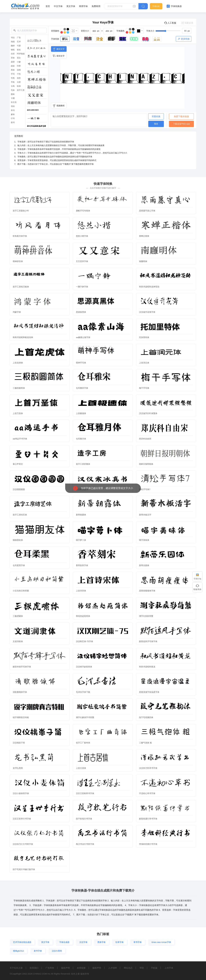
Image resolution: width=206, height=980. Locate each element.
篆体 (13, 114)
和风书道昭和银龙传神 (23, 337)
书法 (13, 38)
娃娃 (13, 66)
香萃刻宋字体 (82, 565)
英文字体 (71, 6)
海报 (13, 42)
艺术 (19, 42)
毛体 (13, 90)
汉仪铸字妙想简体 (84, 667)
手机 (13, 82)
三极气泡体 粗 (145, 743)
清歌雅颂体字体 (20, 692)
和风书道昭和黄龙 (147, 667)
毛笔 (13, 78)
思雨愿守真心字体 (147, 211)
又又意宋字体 (82, 261)
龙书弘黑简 (18, 768)
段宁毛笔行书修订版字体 (24, 869)
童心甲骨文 (18, 464)
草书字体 (138, 942)
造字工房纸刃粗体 (21, 287)
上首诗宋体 (81, 591)
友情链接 (81, 968)
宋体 (13, 58)
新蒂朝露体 (81, 515)
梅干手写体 (144, 388)
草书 (13, 110)
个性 (19, 74)
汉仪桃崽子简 (19, 743)
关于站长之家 (16, 968)
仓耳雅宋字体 (82, 388)
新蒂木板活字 (145, 515)
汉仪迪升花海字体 (147, 312)
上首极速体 (81, 413)
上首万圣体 (18, 413)
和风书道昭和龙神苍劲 (149, 287)
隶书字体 (38, 951)
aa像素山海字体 (83, 337)
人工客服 (170, 23)
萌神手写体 (81, 363)
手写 (13, 74)
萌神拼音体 (18, 261)
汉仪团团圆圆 (19, 489)
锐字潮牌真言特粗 (21, 717)
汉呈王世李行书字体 (22, 819)
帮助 (142, 968)
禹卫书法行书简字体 (85, 844)
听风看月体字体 (20, 236)
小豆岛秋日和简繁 (21, 591)
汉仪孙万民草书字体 (148, 768)
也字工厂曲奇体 (83, 743)
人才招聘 (112, 968)
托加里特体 (144, 337)
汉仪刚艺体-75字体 (84, 641)
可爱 (19, 46)
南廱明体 (143, 261)
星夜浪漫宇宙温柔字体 (149, 692)
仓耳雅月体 (81, 439)
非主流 (14, 102)
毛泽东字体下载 (83, 692)
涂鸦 (19, 70)
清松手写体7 (145, 489)
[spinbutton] (187, 31)
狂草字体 (119, 942)
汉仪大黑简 (57, 951)
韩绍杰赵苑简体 (83, 616)
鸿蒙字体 (17, 312)
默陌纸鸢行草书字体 (148, 819)
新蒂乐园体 (144, 565)
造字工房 (21, 90)
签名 (19, 50)
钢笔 (13, 50)
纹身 (19, 86)
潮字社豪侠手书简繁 (85, 717)
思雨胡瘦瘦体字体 (147, 591)
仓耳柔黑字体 (19, 565)
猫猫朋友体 (18, 540)
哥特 (13, 106)
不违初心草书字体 (147, 793)
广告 (19, 38)
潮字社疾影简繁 (146, 616)
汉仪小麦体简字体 (21, 793)
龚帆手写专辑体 (83, 211)
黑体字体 (101, 942)
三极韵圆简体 (19, 388)
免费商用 (96, 6)
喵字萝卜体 (81, 540)
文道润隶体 (18, 641)
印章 (19, 66)
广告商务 (50, 968)
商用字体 (83, 6)
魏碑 (13, 46)
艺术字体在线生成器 (22, 942)
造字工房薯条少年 (21, 211)
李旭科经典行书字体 (148, 844)
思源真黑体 (81, 312)
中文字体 (58, 6)
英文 (19, 58)
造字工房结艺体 (20, 515)
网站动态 (128, 968)
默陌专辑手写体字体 (22, 667)
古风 (13, 86)
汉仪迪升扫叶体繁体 (148, 413)
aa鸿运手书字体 (20, 439)
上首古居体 (81, 768)
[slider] (173, 31)
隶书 (13, 122)
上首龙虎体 (18, 363)
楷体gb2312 (18, 951)
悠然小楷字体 (82, 236)
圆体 (13, 94)
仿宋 (13, 54)
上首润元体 (144, 363)
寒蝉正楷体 (144, 236)
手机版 (154, 968)
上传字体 (169, 968)
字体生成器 (64, 942)
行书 (13, 118)
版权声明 (66, 968)
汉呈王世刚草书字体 (85, 793)
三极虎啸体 (18, 616)
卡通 (13, 98)
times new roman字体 (161, 942)
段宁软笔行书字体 (84, 819)
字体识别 (156, 6)
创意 (19, 78)
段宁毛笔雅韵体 (146, 717)
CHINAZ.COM (40, 974)
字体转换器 (174, 6)
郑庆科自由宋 (145, 439)
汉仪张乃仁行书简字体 (23, 844)
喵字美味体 (144, 540)
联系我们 (34, 968)
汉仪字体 (83, 942)
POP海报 (21, 54)
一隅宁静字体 (82, 287)
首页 (48, 6)
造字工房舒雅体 (83, 464)
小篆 (19, 62)
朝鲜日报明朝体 (146, 464)
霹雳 (13, 62)
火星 (19, 82)
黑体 (13, 70)
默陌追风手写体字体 (148, 641)
